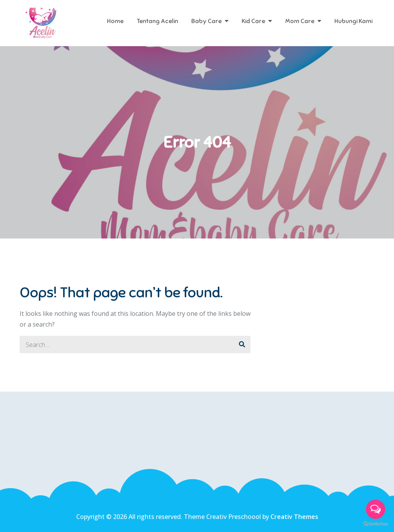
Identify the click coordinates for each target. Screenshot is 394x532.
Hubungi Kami (353, 21)
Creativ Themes (294, 517)
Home (115, 21)
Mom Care (300, 21)
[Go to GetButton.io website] (376, 524)
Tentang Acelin (157, 21)
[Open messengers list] (376, 509)
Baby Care (206, 21)
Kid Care (253, 21)
